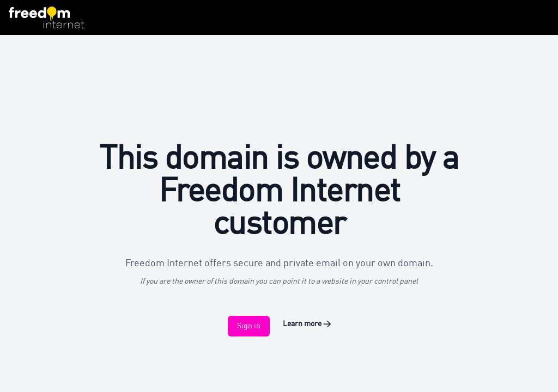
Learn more (307, 324)
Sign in (249, 326)
